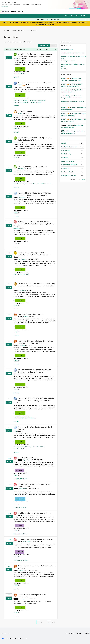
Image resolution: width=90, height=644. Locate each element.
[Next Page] (57, 621)
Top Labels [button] (64, 139)
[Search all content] (69, 19)
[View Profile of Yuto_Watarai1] (22, 197)
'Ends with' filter (24, 111)
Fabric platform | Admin (31, 184)
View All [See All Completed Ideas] (64, 69)
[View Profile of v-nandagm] (22, 345)
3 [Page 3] (45, 622)
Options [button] (53, 45)
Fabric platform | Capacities (21, 100)
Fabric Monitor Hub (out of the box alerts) (73, 53)
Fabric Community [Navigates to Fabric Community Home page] (17, 11)
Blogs (55, 11)
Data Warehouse (66, 168)
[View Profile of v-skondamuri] (22, 290)
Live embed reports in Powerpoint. (31, 314)
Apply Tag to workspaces (68, 61)
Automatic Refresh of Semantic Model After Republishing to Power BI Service (34, 371)
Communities (48, 11)
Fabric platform (18, 274)
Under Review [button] (20, 499)
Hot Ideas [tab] (8, 49)
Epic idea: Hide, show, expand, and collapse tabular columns (34, 485)
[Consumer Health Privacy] (21, 639)
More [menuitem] (68, 11)
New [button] (20, 69)
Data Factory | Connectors (68, 147)
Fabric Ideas (32, 30)
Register (65, 15)
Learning (61, 11)
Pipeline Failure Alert (67, 49)
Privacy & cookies (69, 633)
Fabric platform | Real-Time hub (37, 100)
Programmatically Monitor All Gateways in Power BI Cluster (37, 567)
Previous (73, 179)
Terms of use (79, 633)
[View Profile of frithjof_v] (20, 85)
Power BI (17, 129)
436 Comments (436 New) (20, 560)
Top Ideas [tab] (15, 49)
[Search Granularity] (42, 19)
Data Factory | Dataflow (39, 447)
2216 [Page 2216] (54, 622)
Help (77, 15)
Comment (16, 77)
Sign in (72, 15)
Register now (51, 24)
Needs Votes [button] (20, 470)
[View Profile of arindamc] (69, 125)
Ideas (41, 11)
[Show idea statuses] (51, 50)
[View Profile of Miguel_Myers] (26, 460)
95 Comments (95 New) (20, 507)
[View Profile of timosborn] (64, 102)
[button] (44, 45)
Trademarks (86, 633)
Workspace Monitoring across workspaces (34, 83)
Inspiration (34, 11)
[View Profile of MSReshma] (26, 317)
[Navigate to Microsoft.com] (4, 12)
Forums (27, 11)
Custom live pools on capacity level (31, 166)
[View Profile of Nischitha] (21, 570)
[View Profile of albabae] (63, 90)
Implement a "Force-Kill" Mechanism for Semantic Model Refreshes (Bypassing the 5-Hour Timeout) (35, 224)
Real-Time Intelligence (36, 102)
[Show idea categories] (40, 50)
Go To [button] (82, 15)
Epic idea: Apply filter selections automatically (35, 539)
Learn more (5, 6)
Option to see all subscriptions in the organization (32, 596)
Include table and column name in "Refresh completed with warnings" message (34, 194)
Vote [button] (9, 58)
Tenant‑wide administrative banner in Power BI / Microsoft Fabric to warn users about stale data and (34, 286)
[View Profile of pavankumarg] (22, 259)
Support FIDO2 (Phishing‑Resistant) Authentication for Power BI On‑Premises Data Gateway (34, 255)
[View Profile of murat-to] (16, 58)
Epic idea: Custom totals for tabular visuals (34, 513)
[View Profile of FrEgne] (15, 403)
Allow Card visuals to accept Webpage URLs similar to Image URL (35, 139)
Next (83, 179)
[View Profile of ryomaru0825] (65, 96)
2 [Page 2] (42, 622)
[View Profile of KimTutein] (20, 168)
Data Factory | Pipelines (20, 74)
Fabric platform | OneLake (68, 175)
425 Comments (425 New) (20, 479)
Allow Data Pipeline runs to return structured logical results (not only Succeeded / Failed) (35, 55)
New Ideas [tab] (22, 49)
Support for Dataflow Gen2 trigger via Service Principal (35, 428)
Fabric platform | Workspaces (21, 102)
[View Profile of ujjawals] (16, 142)
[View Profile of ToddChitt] (67, 131)
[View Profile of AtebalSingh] (17, 228)
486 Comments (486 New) (20, 534)
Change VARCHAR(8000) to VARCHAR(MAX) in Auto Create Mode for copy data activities (36, 399)
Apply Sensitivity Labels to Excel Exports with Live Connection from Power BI (35, 342)
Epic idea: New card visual (28, 458)
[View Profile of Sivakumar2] (17, 374)
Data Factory (28, 447)
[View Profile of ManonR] (20, 113)
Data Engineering (19, 184)
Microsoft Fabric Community (15, 30)
